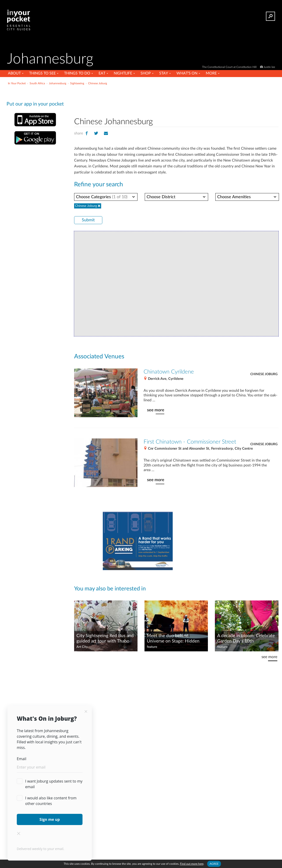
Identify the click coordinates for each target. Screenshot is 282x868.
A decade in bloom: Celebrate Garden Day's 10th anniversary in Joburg (246, 639)
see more (156, 410)
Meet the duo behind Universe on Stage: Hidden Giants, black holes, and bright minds (176, 639)
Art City (82, 647)
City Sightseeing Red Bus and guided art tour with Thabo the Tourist (105, 639)
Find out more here (192, 864)
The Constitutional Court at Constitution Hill (230, 67)
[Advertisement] (176, 100)
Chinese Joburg (264, 374)
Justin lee (269, 67)
